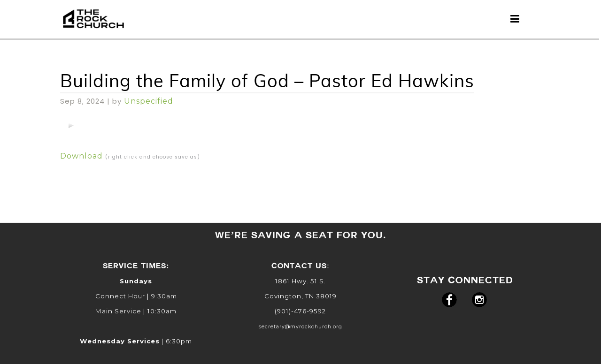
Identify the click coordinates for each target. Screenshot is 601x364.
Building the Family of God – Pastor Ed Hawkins (267, 81)
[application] (71, 125)
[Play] (71, 125)
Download (81, 156)
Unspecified (149, 101)
